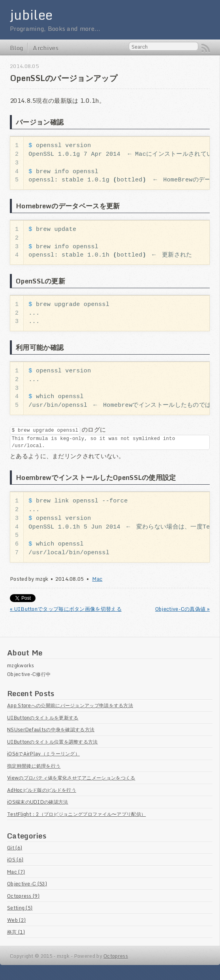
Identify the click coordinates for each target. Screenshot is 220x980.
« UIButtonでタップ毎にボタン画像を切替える (66, 609)
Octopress (116, 956)
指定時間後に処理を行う (34, 766)
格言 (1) (16, 932)
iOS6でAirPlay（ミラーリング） (43, 754)
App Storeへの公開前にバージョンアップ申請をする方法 (70, 706)
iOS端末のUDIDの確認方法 (38, 802)
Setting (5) (20, 908)
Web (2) (16, 920)
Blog (16, 48)
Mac (97, 579)
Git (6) (15, 848)
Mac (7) (16, 872)
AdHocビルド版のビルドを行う (42, 790)
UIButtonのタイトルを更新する (43, 718)
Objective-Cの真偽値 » (182, 609)
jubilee (31, 14)
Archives (45, 48)
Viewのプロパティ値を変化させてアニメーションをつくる (71, 778)
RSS (206, 48)
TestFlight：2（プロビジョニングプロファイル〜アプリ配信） (76, 814)
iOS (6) (15, 860)
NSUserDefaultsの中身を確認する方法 (51, 730)
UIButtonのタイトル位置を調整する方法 (53, 742)
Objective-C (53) (27, 884)
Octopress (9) (23, 896)
